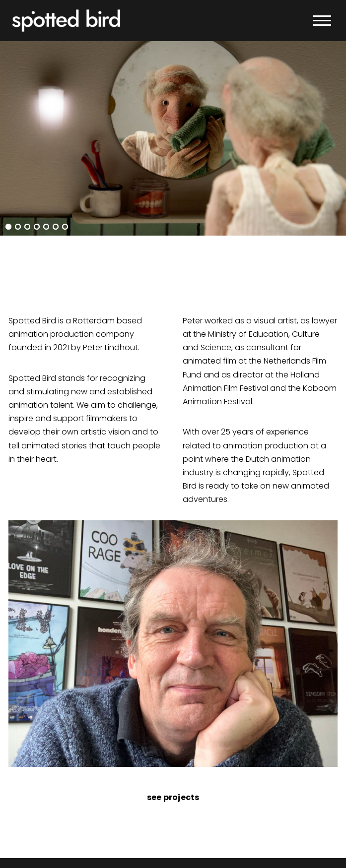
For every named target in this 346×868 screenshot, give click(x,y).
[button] (322, 21)
